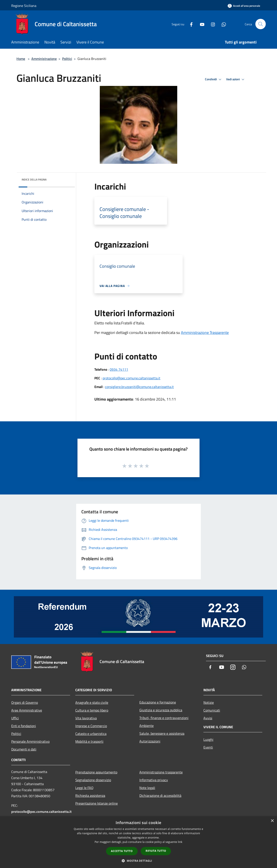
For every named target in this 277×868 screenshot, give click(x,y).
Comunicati (212, 710)
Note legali (147, 788)
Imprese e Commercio (91, 726)
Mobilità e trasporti (89, 741)
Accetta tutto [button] (122, 851)
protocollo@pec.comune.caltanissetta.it (131, 378)
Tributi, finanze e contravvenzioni (164, 718)
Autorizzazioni (150, 741)
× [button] (272, 821)
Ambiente (147, 726)
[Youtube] (200, 24)
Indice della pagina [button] (34, 180)
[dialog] (138, 842)
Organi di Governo (25, 702)
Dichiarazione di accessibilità (160, 796)
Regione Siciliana (24, 6)
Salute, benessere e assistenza (162, 733)
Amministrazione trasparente (161, 772)
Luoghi (208, 739)
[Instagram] (211, 24)
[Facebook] (190, 24)
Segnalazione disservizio (93, 780)
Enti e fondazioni (24, 726)
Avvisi (208, 718)
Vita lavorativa (86, 718)
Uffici (15, 718)
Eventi (208, 747)
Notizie (209, 702)
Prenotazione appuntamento (96, 772)
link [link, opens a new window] (180, 842)
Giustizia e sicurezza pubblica (161, 710)
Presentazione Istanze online (97, 803)
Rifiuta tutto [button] (156, 851)
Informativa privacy (154, 780)
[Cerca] (261, 24)
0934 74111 (119, 369)
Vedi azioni (236, 79)
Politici (67, 59)
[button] (138, 861)
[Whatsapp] (222, 24)
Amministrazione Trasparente (205, 333)
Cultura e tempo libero (92, 710)
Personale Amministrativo (30, 741)
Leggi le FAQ (84, 788)
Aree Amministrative (27, 710)
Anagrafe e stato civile (92, 702)
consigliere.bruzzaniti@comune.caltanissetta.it (139, 387)
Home (21, 59)
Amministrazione (44, 59)
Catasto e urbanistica (91, 734)
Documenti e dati (24, 749)
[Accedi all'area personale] (244, 6)
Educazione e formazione (158, 702)
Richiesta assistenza (90, 796)
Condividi (214, 79)
